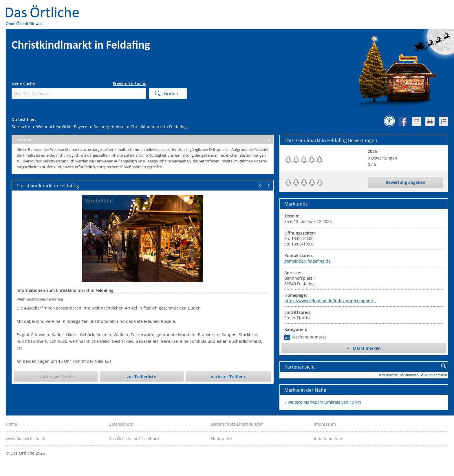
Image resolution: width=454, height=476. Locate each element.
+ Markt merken (364, 348)
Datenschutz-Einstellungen (237, 424)
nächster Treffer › (228, 377)
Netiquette (221, 439)
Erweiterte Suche (129, 84)
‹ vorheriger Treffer (56, 377)
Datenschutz (121, 424)
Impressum (325, 424)
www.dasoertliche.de (26, 439)
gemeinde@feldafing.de (307, 261)
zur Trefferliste (141, 377)
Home (11, 424)
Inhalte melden (329, 439)
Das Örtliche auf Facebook (134, 439)
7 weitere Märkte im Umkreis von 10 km (323, 402)
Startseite (21, 127)
